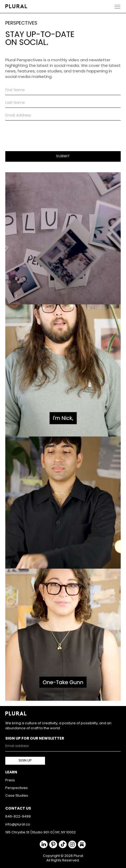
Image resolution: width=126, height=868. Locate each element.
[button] (117, 6)
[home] (16, 6)
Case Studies (17, 796)
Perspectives (17, 788)
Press (10, 780)
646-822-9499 (18, 817)
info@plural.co (18, 825)
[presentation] (46, 133)
